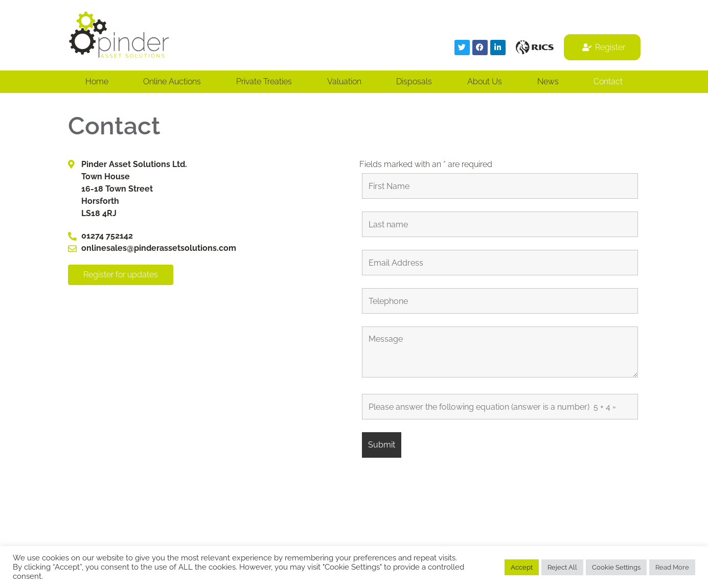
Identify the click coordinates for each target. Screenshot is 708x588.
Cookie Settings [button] (616, 567)
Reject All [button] (562, 567)
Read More (672, 567)
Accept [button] (522, 567)
